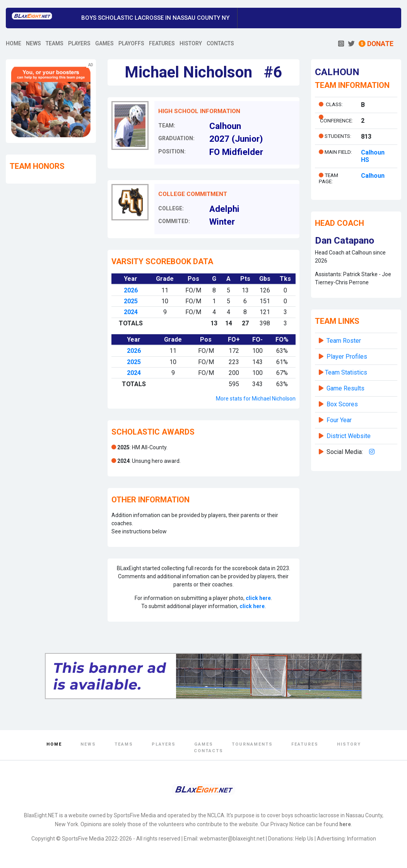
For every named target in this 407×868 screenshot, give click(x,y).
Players (164, 744)
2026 (131, 290)
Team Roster (344, 341)
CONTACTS (220, 43)
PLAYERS (79, 43)
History (349, 744)
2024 (131, 312)
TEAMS (55, 43)
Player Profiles (347, 357)
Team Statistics (346, 372)
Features (305, 744)
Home (54, 744)
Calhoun (373, 176)
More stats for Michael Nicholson (256, 399)
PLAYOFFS (131, 43)
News (88, 744)
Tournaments (252, 744)
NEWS (33, 43)
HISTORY (191, 43)
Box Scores (342, 404)
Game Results (345, 388)
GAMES (104, 43)
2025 (131, 301)
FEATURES (162, 43)
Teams (124, 744)
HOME (14, 43)
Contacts (209, 751)
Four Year (339, 420)
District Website (349, 436)
